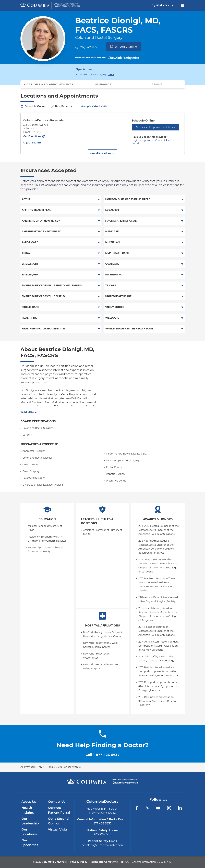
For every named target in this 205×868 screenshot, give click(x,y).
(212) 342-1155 (88, 47)
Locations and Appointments (48, 84)
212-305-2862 (165, 862)
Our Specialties (30, 843)
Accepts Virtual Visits (94, 106)
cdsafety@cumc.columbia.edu (102, 845)
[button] (103, 154)
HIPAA (125, 862)
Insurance (103, 84)
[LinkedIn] (180, 808)
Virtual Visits (58, 830)
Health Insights (28, 810)
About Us (29, 802)
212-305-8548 (103, 834)
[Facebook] (137, 808)
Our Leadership (30, 821)
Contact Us (57, 802)
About (157, 84)
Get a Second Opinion (58, 821)
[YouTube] (158, 808)
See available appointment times (155, 127)
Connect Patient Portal (59, 810)
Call (103, 755)
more (111, 74)
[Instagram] (169, 808)
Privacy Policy (79, 862)
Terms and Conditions (104, 862)
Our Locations (29, 832)
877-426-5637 (102, 824)
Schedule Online (124, 47)
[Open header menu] (182, 5)
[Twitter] (148, 808)
